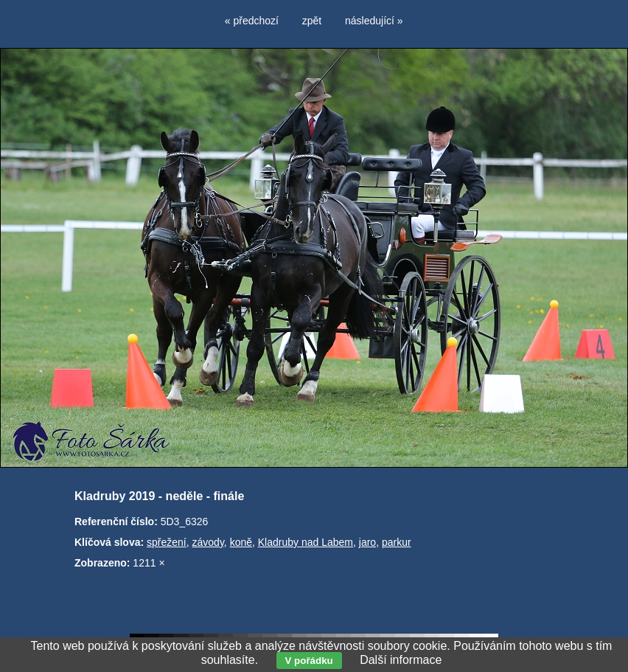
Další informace (401, 660)
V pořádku (309, 661)
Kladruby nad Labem (306, 542)
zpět (312, 21)
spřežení (167, 542)
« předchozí (252, 21)
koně (241, 542)
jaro (367, 542)
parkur (397, 542)
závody (208, 542)
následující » (374, 21)
